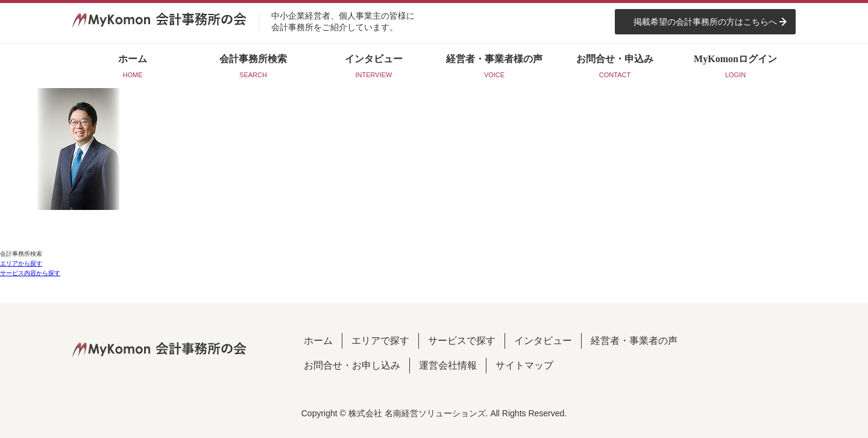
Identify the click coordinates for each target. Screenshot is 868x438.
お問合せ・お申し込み (352, 365)
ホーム (318, 341)
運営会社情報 (448, 365)
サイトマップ (524, 365)
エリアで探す (380, 341)
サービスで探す (462, 341)
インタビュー (543, 341)
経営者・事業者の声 (634, 341)
